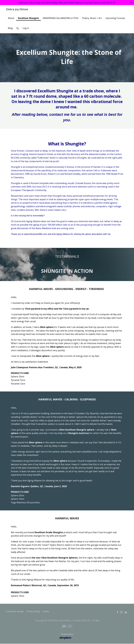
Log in (26, 28)
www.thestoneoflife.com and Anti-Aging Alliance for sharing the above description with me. (67, 234)
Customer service (15, 612)
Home (46, 612)
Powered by (40, 637)
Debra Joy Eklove (17, 9)
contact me (59, 115)
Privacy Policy (33, 612)
